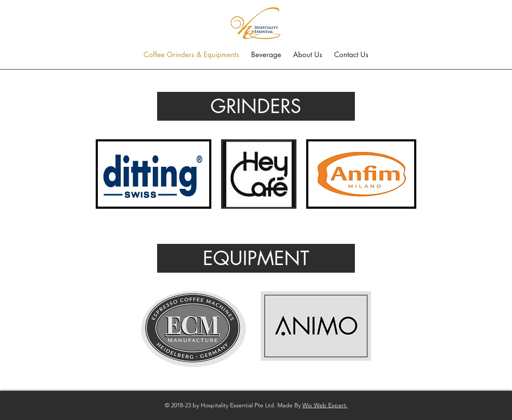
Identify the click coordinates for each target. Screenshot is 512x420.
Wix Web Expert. (325, 405)
